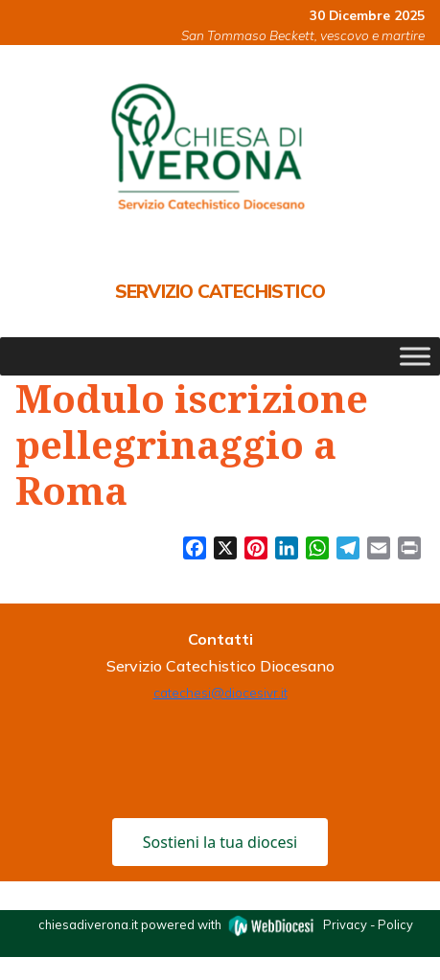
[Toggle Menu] (415, 357)
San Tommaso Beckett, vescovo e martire (303, 35)
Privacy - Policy (368, 924)
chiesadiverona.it (88, 924)
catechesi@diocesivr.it (220, 692)
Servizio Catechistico (220, 291)
